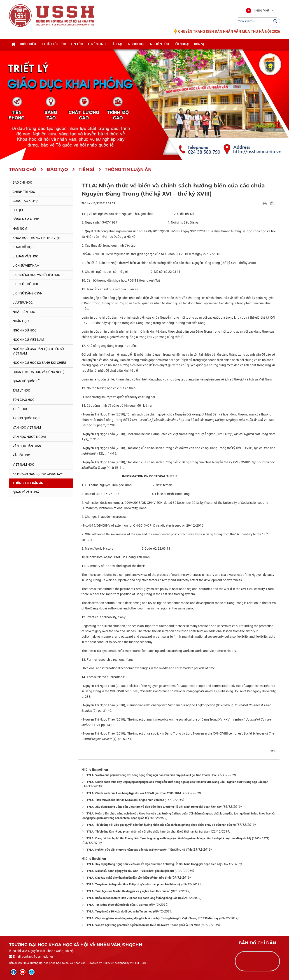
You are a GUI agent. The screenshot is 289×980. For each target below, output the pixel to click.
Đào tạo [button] (117, 44)
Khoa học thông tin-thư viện (37, 238)
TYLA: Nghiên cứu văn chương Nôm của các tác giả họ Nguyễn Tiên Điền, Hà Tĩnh (139, 850)
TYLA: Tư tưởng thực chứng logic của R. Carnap (117, 905)
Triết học (20, 409)
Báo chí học (22, 182)
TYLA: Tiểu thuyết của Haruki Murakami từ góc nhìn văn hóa (125, 800)
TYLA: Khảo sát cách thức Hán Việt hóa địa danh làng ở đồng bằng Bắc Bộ (134, 898)
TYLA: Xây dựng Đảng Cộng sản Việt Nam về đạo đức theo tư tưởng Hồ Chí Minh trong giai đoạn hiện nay (154, 807)
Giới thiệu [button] (28, 44)
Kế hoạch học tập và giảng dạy (38, 474)
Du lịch (19, 210)
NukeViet (108, 963)
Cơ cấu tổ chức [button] (53, 44)
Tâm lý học (21, 390)
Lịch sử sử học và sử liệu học (36, 275)
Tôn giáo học (23, 400)
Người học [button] (137, 44)
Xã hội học (21, 455)
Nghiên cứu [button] (160, 44)
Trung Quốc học (26, 418)
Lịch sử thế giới (25, 284)
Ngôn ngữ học (24, 330)
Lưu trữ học (23, 303)
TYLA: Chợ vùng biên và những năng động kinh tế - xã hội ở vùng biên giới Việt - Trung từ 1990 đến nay (153, 918)
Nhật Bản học (24, 312)
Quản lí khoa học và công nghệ (38, 372)
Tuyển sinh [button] (97, 44)
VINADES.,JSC (139, 963)
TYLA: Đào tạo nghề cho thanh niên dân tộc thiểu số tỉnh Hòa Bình (129, 878)
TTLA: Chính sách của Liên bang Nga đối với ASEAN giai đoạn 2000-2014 (134, 793)
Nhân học (21, 321)
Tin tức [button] (77, 44)
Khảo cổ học (23, 247)
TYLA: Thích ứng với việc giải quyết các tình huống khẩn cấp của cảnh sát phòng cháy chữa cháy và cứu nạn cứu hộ (161, 825)
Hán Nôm (20, 229)
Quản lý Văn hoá (26, 492)
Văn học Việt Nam (27, 427)
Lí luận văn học (25, 256)
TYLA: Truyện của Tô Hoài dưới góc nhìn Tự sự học (119, 911)
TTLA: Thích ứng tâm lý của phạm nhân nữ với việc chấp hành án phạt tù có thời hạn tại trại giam (148, 832)
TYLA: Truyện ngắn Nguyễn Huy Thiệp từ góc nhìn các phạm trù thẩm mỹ (134, 884)
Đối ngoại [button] (181, 44)
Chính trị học (24, 192)
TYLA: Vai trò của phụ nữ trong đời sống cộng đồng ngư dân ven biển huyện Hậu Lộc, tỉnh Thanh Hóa (151, 775)
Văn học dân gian (27, 446)
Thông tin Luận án (28, 483)
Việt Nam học (23, 464)
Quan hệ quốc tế (26, 381)
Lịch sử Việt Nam (26, 266)
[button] (258, 11)
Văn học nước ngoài (29, 437)
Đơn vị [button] (199, 44)
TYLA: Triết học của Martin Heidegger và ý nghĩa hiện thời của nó (128, 891)
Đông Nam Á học (26, 219)
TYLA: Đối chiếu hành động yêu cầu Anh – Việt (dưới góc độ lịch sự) (130, 871)
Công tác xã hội (26, 201)
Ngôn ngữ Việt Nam (28, 340)
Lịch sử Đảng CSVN (28, 293)
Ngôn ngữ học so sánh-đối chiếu (39, 363)
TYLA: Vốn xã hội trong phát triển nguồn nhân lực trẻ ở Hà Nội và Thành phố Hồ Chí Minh (143, 925)
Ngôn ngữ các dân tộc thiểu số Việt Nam (38, 351)
